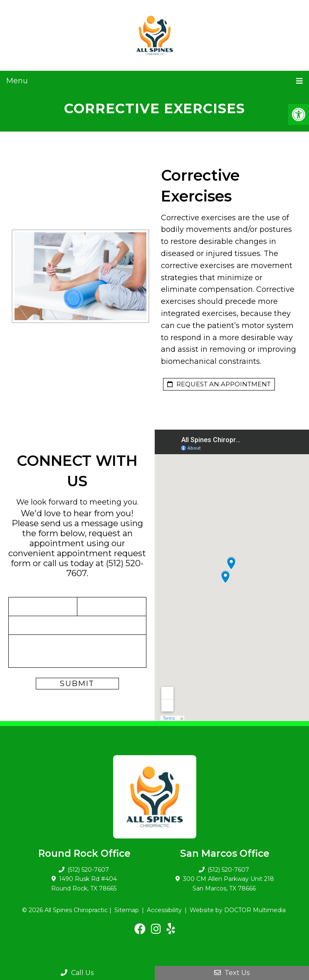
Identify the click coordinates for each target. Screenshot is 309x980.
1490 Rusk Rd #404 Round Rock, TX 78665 (84, 883)
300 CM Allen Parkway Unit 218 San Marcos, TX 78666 (229, 883)
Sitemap (127, 910)
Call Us (77, 973)
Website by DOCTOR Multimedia (238, 910)
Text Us (232, 973)
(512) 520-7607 (88, 870)
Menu (17, 81)
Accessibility (164, 910)
